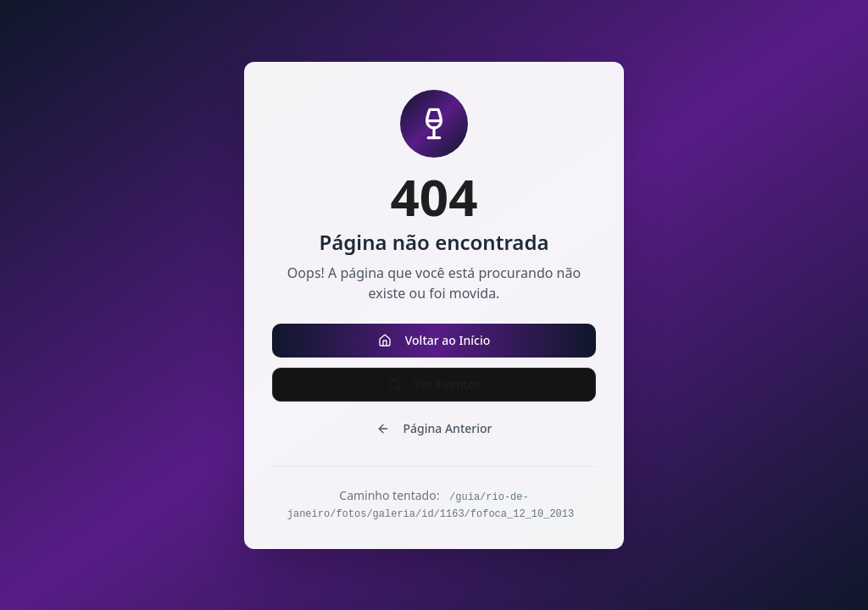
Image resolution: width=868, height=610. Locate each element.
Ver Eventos (434, 384)
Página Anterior (434, 428)
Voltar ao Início (434, 340)
